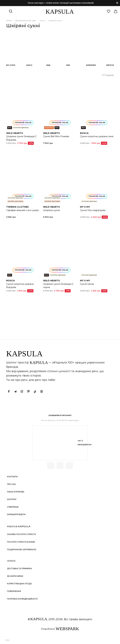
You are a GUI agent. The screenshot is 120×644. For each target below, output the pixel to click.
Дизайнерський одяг (26, 20)
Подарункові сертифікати (22, 550)
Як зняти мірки (15, 576)
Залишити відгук (16, 514)
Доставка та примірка (19, 568)
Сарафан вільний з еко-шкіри (22, 210)
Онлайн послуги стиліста (21, 534)
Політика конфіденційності (22, 599)
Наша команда (16, 492)
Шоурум (12, 499)
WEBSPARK (67, 629)
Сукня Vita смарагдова (93, 210)
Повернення (14, 591)
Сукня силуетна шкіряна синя (97, 136)
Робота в (19, 526)
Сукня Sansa (87, 284)
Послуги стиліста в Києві (21, 542)
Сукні (42, 20)
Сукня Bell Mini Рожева (56, 136)
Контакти (12, 477)
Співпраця (13, 507)
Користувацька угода (19, 584)
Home (9, 20)
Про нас (12, 484)
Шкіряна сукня (51, 210)
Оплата (11, 561)
